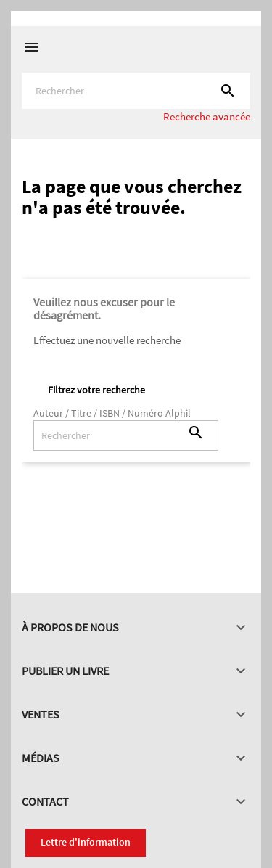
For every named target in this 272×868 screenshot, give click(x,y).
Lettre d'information (86, 842)
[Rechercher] (136, 91)
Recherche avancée (207, 116)
